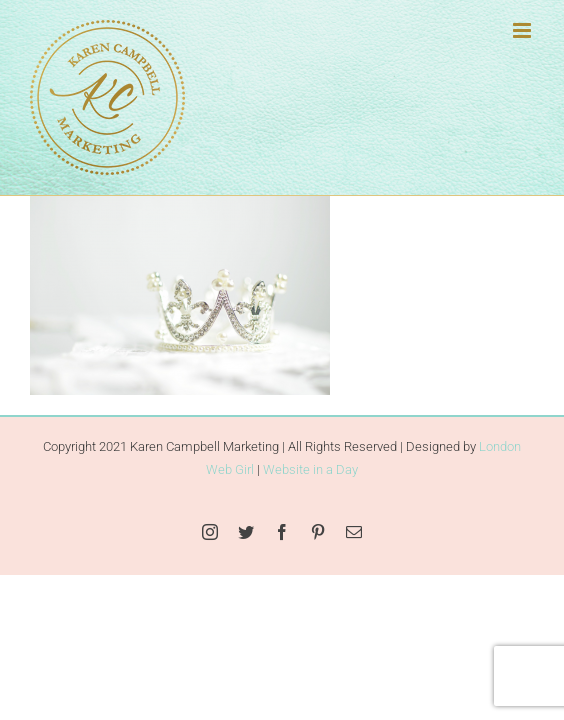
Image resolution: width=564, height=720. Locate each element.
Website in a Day (310, 519)
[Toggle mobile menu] (523, 30)
